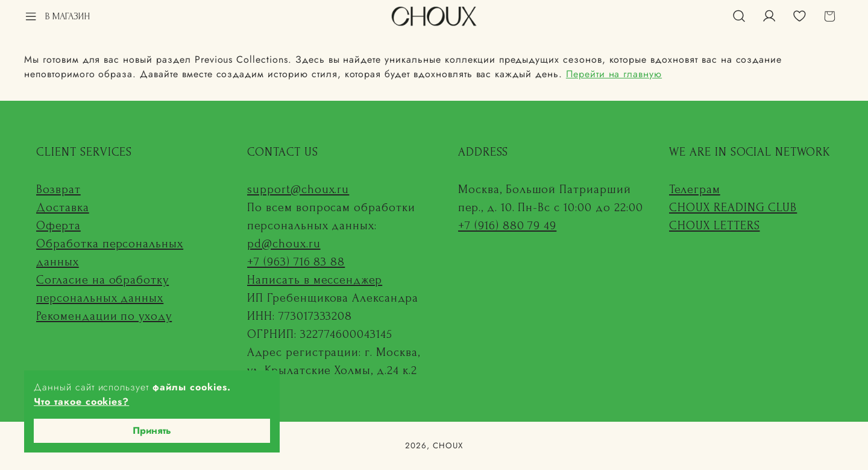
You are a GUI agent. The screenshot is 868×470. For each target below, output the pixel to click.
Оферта (58, 226)
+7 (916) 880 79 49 (507, 226)
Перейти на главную (614, 74)
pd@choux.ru (284, 244)
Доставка (63, 208)
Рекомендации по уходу (104, 316)
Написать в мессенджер (315, 280)
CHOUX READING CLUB (733, 208)
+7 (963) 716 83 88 (296, 262)
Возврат (58, 189)
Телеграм (695, 189)
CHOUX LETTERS (714, 226)
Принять (152, 430)
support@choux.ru (298, 189)
